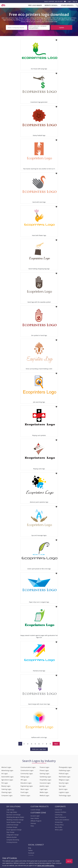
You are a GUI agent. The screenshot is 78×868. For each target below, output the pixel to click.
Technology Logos (65, 795)
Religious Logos (64, 779)
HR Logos (24, 779)
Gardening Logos (45, 776)
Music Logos (25, 789)
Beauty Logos (6, 786)
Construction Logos (27, 770)
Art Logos (5, 773)
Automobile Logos (7, 776)
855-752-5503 (59, 1)
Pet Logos (5, 783)
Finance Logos (44, 767)
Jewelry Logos (44, 786)
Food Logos (24, 792)
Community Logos (27, 773)
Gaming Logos (44, 773)
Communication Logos (28, 767)
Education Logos (26, 783)
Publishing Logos (64, 770)
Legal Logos (44, 789)
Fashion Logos (25, 795)
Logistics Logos (64, 792)
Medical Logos (44, 795)
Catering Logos (6, 789)
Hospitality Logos (45, 779)
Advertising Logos (7, 770)
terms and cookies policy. (46, 865)
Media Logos (44, 792)
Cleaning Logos (6, 792)
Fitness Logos (44, 770)
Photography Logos (65, 767)
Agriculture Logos (7, 779)
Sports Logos (63, 789)
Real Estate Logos (65, 776)
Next (56, 743)
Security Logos (64, 783)
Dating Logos (25, 776)
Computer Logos (7, 795)
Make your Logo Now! (39, 749)
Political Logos (64, 773)
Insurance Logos (45, 783)
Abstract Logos (6, 767)
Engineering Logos (27, 786)
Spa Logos (62, 786)
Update (62, 27)
